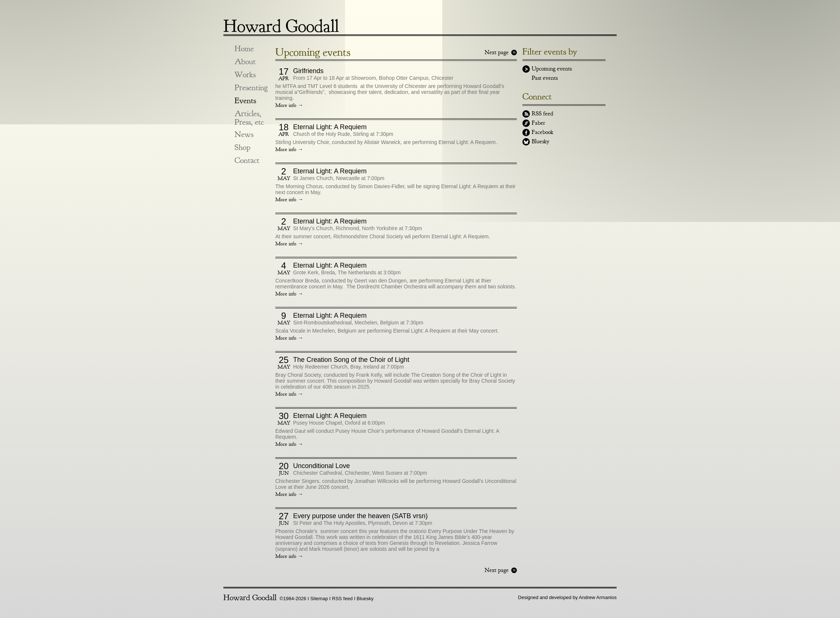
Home (244, 49)
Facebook (542, 132)
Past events (545, 78)
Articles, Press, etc (249, 118)
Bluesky (540, 141)
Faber (539, 123)
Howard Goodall (281, 23)
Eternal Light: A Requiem (330, 127)
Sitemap (319, 599)
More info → (289, 105)
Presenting (251, 88)
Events (245, 101)
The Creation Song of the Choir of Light (351, 360)
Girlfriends (308, 71)
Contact (247, 161)
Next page (497, 52)
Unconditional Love (321, 466)
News (244, 135)
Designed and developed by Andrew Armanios (567, 597)
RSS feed (542, 114)
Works (245, 75)
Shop (242, 148)
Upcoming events (552, 69)
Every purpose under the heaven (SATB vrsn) (360, 516)
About (245, 62)
